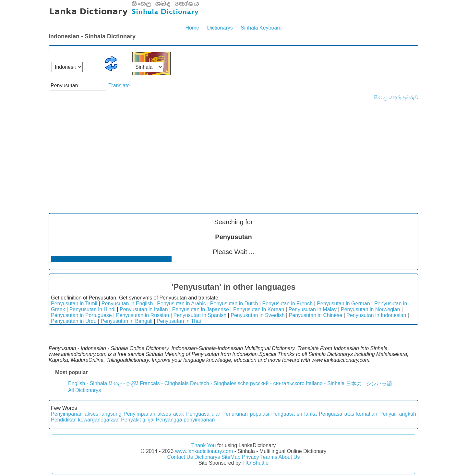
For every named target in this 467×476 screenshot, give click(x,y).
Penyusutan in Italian (144, 309)
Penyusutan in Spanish (200, 315)
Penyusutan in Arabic (181, 304)
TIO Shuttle (255, 463)
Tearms (269, 457)
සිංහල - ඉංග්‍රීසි (124, 383)
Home (192, 28)
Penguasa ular (203, 414)
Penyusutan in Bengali (127, 321)
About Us (289, 457)
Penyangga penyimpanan (185, 420)
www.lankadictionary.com (204, 451)
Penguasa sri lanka (294, 414)
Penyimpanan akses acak (154, 414)
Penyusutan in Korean (259, 309)
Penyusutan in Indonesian (376, 315)
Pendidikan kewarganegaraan (85, 420)
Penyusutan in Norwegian (370, 309)
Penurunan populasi (246, 414)
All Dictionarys (84, 390)
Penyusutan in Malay (312, 309)
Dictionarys (220, 28)
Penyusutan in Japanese (201, 309)
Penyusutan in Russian (143, 315)
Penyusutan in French (287, 304)
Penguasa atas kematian (348, 414)
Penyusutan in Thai (179, 321)
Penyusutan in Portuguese (81, 315)
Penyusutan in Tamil (74, 304)
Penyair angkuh (398, 414)
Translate (119, 85)
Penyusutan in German (343, 304)
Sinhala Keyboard (261, 28)
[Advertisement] (233, 149)
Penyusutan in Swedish (257, 315)
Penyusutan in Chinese (316, 315)
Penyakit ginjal (138, 420)
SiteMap (231, 457)
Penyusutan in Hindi (92, 309)
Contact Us (180, 457)
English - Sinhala (88, 383)
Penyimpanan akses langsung (86, 414)
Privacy (250, 457)
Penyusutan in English (127, 304)
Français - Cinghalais (164, 383)
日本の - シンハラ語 (369, 384)
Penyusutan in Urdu (74, 321)
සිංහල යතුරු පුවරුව (396, 98)
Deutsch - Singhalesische (219, 383)
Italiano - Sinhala (325, 383)
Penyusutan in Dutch (234, 304)
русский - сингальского (277, 383)
